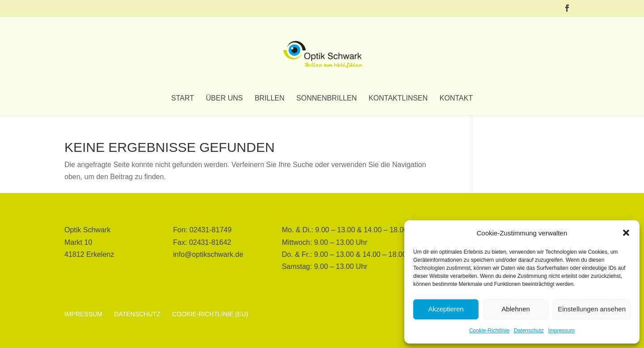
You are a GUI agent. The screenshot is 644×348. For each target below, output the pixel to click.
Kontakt (456, 99)
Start (183, 99)
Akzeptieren (446, 309)
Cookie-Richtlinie (489, 331)
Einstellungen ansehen (592, 309)
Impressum (561, 331)
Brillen (269, 99)
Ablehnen (515, 309)
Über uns (224, 99)
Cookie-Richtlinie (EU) (210, 314)
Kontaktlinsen (398, 99)
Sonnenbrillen (327, 99)
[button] (626, 233)
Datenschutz (529, 331)
